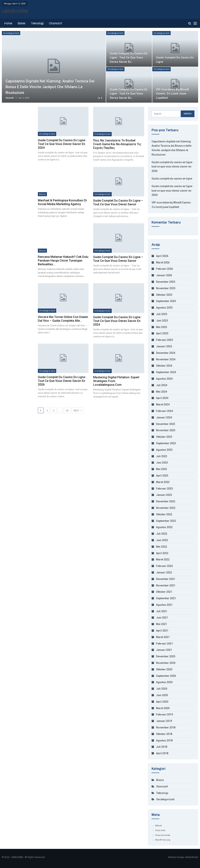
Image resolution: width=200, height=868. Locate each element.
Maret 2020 (163, 708)
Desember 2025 (166, 282)
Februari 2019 (164, 714)
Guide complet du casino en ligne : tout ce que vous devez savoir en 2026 (62, 381)
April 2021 (162, 631)
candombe (15, 11)
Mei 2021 (162, 624)
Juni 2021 (162, 618)
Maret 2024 (163, 404)
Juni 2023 (162, 463)
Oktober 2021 (164, 592)
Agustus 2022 (164, 527)
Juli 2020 (162, 689)
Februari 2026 (164, 269)
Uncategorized (11, 33)
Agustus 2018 (164, 740)
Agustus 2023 (164, 450)
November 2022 (166, 508)
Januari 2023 (164, 495)
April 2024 (162, 398)
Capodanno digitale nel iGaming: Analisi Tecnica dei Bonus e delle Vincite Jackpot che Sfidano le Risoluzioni (53, 87)
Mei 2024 (162, 392)
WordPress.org (163, 840)
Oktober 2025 (164, 295)
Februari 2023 (164, 489)
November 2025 (166, 288)
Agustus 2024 (164, 379)
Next (78, 410)
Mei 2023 (162, 469)
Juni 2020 (162, 695)
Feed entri (160, 830)
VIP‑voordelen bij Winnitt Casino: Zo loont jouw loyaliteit (173, 94)
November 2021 (166, 585)
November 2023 (166, 430)
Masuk (159, 826)
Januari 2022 (164, 572)
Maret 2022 (163, 559)
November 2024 (166, 359)
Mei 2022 (162, 547)
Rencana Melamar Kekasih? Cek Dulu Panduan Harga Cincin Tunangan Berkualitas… (63, 261)
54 (67, 411)
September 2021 (166, 598)
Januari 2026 (164, 275)
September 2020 (166, 676)
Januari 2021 (164, 650)
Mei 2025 (162, 327)
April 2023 (162, 476)
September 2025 (166, 301)
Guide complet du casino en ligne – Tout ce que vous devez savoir (118, 202)
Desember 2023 (166, 424)
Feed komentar (163, 835)
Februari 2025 (164, 340)
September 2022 (166, 521)
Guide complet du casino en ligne (172, 179)
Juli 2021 (162, 611)
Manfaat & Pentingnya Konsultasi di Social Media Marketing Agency (62, 202)
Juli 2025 (162, 314)
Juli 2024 (162, 385)
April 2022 (162, 553)
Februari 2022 (164, 566)
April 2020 (162, 702)
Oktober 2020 (164, 669)
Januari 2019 (164, 721)
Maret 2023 (163, 482)
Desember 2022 (166, 501)
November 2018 (166, 727)
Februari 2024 (164, 411)
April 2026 (162, 256)
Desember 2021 (166, 579)
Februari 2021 (164, 644)
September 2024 (166, 372)
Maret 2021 (163, 637)
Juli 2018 (162, 747)
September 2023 (166, 443)
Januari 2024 (164, 417)
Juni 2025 (162, 321)
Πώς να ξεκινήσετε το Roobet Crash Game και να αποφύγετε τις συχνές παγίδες (117, 144)
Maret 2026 (163, 262)
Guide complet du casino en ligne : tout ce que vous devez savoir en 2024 (62, 144)
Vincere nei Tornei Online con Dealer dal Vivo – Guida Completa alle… (63, 319)
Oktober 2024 (164, 366)
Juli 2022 (162, 534)
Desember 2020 (166, 656)
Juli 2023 (162, 456)
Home (8, 23)
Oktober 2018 (164, 734)
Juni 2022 (162, 540)
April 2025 (162, 333)
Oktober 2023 (164, 437)
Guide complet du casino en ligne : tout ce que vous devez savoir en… (129, 57)
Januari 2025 (164, 346)
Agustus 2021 (164, 605)
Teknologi (37, 23)
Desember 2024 (166, 353)
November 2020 (166, 663)
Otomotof (55, 23)
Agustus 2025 (164, 308)
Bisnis (22, 23)
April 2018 (162, 753)
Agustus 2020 (164, 682)
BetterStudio (192, 857)
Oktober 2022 (164, 514)
